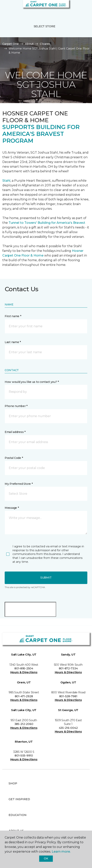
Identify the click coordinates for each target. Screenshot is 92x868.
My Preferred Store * (19, 484)
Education (18, 815)
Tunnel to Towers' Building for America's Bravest (47, 223)
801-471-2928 (24, 696)
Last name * (13, 342)
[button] (77, 8)
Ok (46, 858)
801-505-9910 (24, 756)
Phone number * (16, 406)
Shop (13, 783)
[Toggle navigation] (6, 8)
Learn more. (61, 852)
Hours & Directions (24, 672)
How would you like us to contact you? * (32, 382)
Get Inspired (19, 799)
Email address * (15, 432)
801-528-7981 (68, 696)
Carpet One (11, 44)
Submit (46, 578)
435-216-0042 (68, 728)
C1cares (45, 44)
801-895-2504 (24, 668)
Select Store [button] (45, 26)
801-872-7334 (68, 668)
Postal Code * (14, 458)
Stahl (6, 181)
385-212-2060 (24, 724)
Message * (12, 508)
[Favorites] (82, 8)
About (29, 44)
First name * (13, 316)
